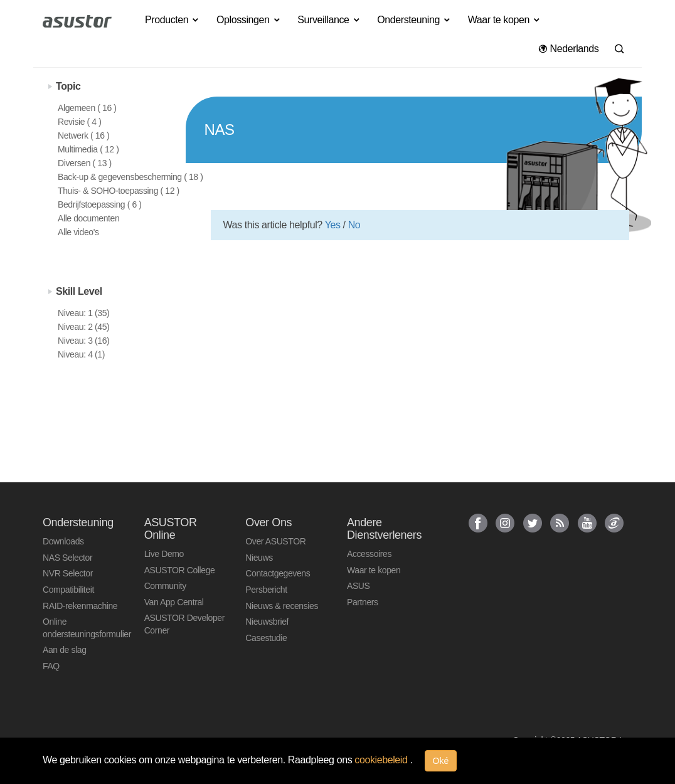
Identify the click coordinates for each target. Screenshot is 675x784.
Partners (363, 602)
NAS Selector (67, 558)
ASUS (359, 586)
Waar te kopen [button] (505, 20)
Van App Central (174, 602)
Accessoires (369, 554)
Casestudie (266, 638)
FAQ (51, 666)
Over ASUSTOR (275, 541)
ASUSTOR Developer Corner (184, 624)
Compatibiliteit (68, 590)
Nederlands (568, 49)
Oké (441, 761)
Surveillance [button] (329, 20)
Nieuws (259, 558)
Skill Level (79, 291)
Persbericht (266, 590)
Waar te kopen (374, 570)
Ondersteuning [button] (414, 20)
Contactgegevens (278, 573)
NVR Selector (68, 573)
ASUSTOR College (180, 570)
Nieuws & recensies (282, 606)
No (354, 225)
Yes (333, 225)
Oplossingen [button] (249, 20)
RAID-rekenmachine (80, 606)
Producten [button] (173, 20)
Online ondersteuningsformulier (84, 628)
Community (165, 586)
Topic (68, 86)
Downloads (63, 541)
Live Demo (164, 554)
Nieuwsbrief (267, 622)
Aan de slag (65, 650)
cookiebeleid (382, 760)
